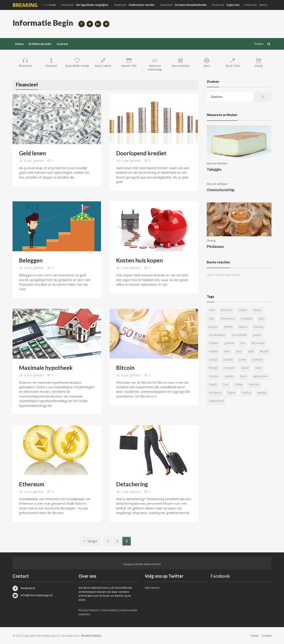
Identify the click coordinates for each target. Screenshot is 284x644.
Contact (62, 44)
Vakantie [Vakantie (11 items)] (254, 384)
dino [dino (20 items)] (212, 319)
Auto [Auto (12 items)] (212, 310)
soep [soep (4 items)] (258, 368)
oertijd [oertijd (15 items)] (213, 360)
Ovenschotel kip (221, 190)
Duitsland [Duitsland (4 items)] (247, 319)
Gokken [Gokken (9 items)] (214, 343)
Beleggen (31, 260)
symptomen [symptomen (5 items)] (260, 376)
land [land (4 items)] (251, 351)
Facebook (220, 576)
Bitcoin (125, 368)
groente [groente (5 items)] (229, 343)
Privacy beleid (88, 610)
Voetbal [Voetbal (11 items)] (246, 393)
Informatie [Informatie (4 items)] (258, 343)
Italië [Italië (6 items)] (227, 351)
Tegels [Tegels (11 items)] (213, 384)
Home (19, 44)
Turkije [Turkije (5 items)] (239, 384)
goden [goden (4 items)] (257, 335)
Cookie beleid (109, 610)
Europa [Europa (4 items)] (213, 327)
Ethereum (32, 484)
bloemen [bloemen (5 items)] (226, 310)
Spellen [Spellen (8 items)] (229, 376)
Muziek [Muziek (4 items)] (264, 351)
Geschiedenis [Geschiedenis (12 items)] (217, 335)
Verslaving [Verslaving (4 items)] (215, 393)
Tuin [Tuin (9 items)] (226, 384)
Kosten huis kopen (139, 260)
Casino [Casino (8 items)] (242, 310)
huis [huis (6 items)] (243, 343)
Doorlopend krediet (141, 153)
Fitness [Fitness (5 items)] (228, 327)
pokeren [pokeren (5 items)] (258, 360)
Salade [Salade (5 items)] (245, 368)
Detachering (132, 484)
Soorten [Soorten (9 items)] (214, 376)
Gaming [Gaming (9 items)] (258, 327)
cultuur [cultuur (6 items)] (257, 310)
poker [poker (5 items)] (243, 360)
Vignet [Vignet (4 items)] (231, 393)
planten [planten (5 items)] (228, 360)
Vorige (90, 541)
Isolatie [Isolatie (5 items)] (213, 351)
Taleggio (214, 169)
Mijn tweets (152, 588)
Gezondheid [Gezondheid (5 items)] (239, 335)
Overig (211, 240)
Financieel (44, 5)
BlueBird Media (91, 636)
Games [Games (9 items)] (243, 327)
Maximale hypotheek (46, 368)
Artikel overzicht (40, 44)
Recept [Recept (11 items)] (213, 368)
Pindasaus (215, 246)
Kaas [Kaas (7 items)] (239, 351)
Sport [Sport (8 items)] (243, 376)
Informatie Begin (43, 23)
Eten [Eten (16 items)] (261, 319)
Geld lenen (32, 153)
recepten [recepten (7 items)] (229, 368)
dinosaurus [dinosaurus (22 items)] (228, 319)
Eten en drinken (217, 163)
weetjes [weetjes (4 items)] (262, 393)
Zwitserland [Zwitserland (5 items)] (216, 401)
